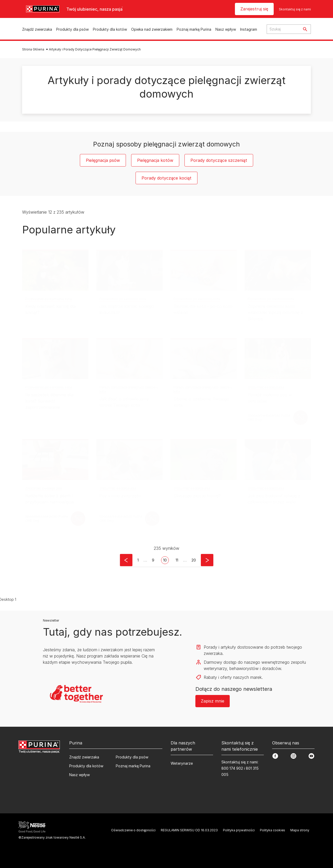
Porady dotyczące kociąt (166, 178)
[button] (126, 560)
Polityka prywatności (239, 830)
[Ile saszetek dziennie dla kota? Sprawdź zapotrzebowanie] (55, 359)
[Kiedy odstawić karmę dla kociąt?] (55, 270)
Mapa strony (300, 830)
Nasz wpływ (226, 29)
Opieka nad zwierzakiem (152, 29)
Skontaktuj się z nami (295, 9)
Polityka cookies (273, 830)
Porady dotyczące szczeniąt (219, 160)
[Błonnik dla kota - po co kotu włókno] (204, 270)
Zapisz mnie (213, 701)
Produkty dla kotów (110, 29)
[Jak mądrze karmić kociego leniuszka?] (129, 270)
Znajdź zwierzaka (37, 29)
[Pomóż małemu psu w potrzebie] (278, 359)
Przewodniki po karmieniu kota (49, 299)
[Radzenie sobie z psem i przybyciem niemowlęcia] (55, 459)
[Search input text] (283, 29)
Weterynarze (182, 763)
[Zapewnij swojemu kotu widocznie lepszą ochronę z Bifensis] (278, 270)
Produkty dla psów (72, 29)
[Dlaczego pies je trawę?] (204, 459)
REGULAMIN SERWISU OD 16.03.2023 (189, 830)
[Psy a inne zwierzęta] (129, 459)
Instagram (249, 29)
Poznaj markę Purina (194, 29)
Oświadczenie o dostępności (133, 830)
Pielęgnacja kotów (155, 160)
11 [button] (177, 560)
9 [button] (153, 560)
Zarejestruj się (254, 9)
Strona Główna (33, 49)
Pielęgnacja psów (103, 160)
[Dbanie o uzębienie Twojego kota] (204, 359)
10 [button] (165, 560)
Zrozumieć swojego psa (266, 387)
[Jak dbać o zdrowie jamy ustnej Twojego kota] (129, 359)
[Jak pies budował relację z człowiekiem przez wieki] (278, 459)
